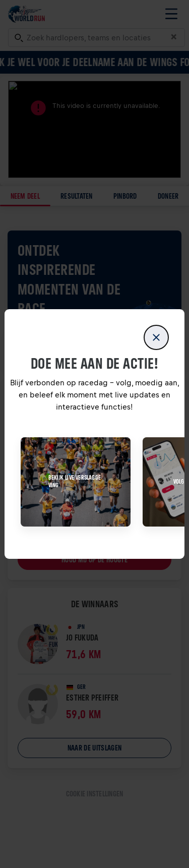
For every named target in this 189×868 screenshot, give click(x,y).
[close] (156, 337)
